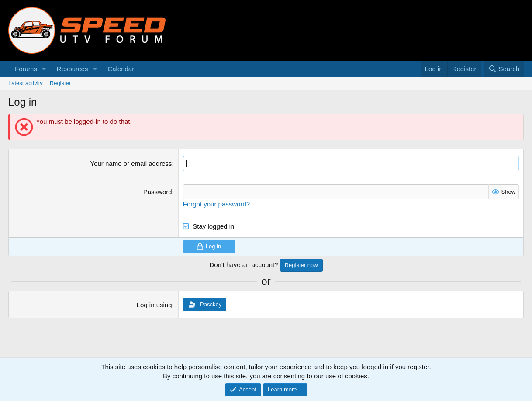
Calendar (121, 69)
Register (60, 83)
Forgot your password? (216, 204)
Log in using (154, 305)
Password (158, 192)
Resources (73, 69)
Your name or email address (131, 163)
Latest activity (26, 83)
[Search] (504, 69)
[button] (44, 69)
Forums (26, 69)
